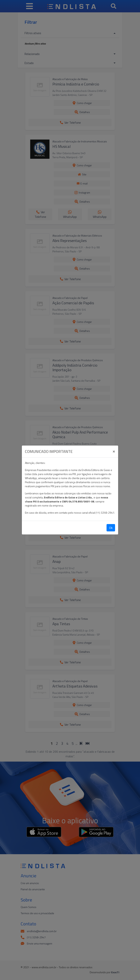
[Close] (114, 451)
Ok (111, 528)
